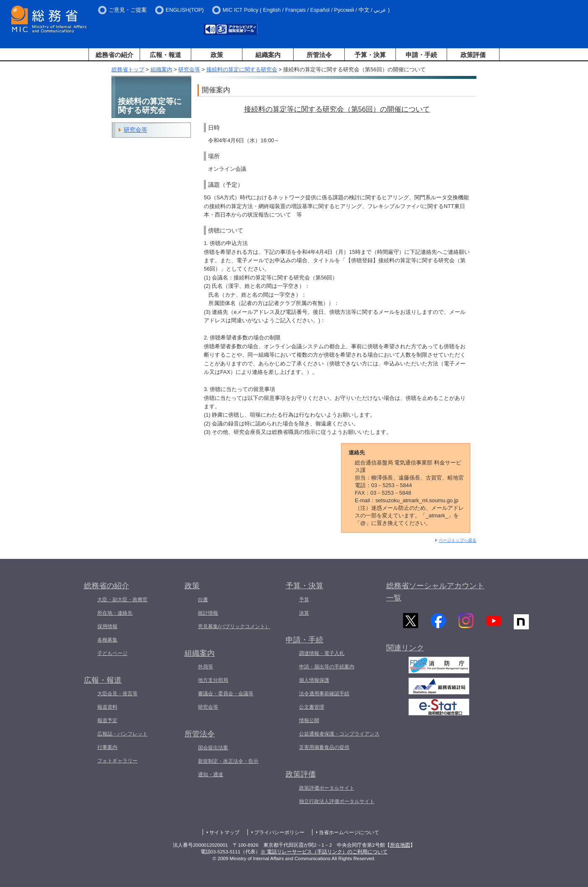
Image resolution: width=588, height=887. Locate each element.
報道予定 (107, 720)
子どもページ (112, 653)
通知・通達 (211, 775)
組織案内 (268, 55)
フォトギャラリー (117, 761)
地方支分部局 (213, 680)
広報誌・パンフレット (122, 734)
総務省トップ (128, 69)
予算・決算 (370, 55)
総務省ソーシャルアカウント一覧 (435, 592)
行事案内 (107, 747)
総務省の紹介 (114, 55)
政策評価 (473, 55)
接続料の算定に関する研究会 (242, 69)
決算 (304, 613)
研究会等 (189, 69)
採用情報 (107, 626)
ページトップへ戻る (458, 540)
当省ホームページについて (349, 832)
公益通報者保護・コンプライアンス (339, 734)
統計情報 (208, 613)
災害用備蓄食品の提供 (324, 747)
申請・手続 (421, 55)
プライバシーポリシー (279, 832)
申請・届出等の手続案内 (327, 667)
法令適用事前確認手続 (324, 694)
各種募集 (107, 640)
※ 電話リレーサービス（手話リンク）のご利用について (324, 852)
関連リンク (405, 651)
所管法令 (319, 55)
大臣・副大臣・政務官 (122, 600)
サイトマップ (224, 832)
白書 (203, 600)
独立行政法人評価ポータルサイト (337, 801)
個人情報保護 (314, 680)
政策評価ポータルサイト (327, 788)
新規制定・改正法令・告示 (228, 761)
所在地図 (400, 845)
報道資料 (107, 707)
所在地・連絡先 (115, 613)
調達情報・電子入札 (322, 653)
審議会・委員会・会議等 (226, 694)
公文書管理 (312, 707)
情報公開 (309, 720)
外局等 (206, 667)
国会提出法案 (213, 748)
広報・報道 (165, 55)
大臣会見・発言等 (117, 694)
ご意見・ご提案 (128, 10)
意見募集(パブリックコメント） (234, 626)
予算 (304, 600)
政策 (217, 55)
